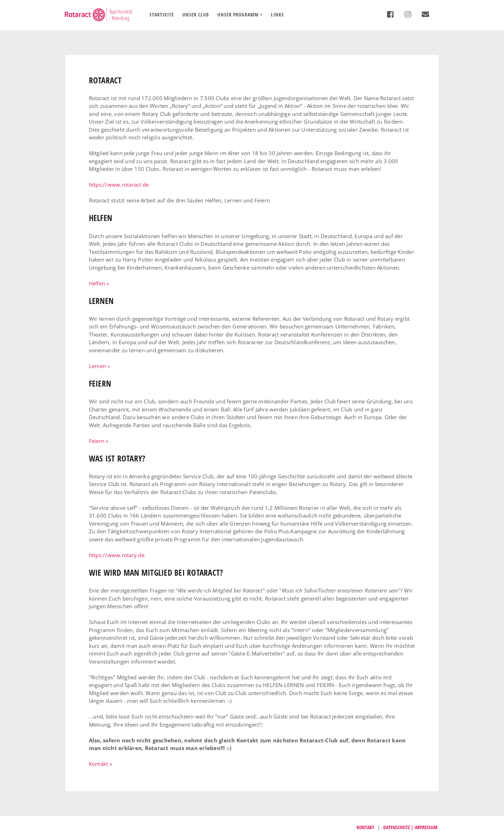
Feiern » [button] (99, 441)
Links (277, 15)
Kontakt (365, 827)
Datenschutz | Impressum (410, 827)
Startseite (162, 15)
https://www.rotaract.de (119, 185)
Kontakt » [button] (100, 764)
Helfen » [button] (99, 283)
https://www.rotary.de (117, 555)
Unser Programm (238, 15)
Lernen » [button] (100, 366)
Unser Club (196, 15)
